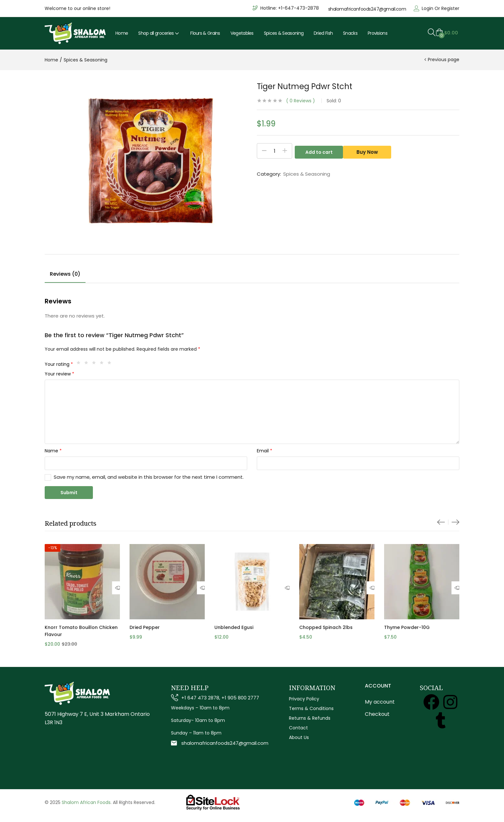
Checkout (377, 714)
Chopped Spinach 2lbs (326, 627)
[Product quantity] (274, 151)
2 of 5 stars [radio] (88, 364)
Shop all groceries (159, 33)
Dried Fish (323, 33)
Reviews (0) (65, 274)
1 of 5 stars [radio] (80, 364)
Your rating (59, 364)
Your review (59, 374)
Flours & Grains (205, 33)
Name (53, 451)
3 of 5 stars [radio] (95, 364)
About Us (299, 737)
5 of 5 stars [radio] (111, 364)
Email (265, 451)
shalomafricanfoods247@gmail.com (367, 9)
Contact (298, 728)
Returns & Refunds (310, 718)
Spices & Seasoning (284, 33)
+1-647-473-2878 (298, 8)
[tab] (65, 275)
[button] (447, 33)
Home (122, 33)
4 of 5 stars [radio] (103, 364)
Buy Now (370, 151)
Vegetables (242, 33)
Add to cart (319, 151)
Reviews (301, 101)
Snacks (350, 33)
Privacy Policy (304, 699)
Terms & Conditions (311, 708)
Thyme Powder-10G (407, 627)
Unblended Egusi (234, 627)
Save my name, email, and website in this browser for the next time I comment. (149, 477)
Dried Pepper (145, 627)
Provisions (378, 33)
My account (380, 702)
